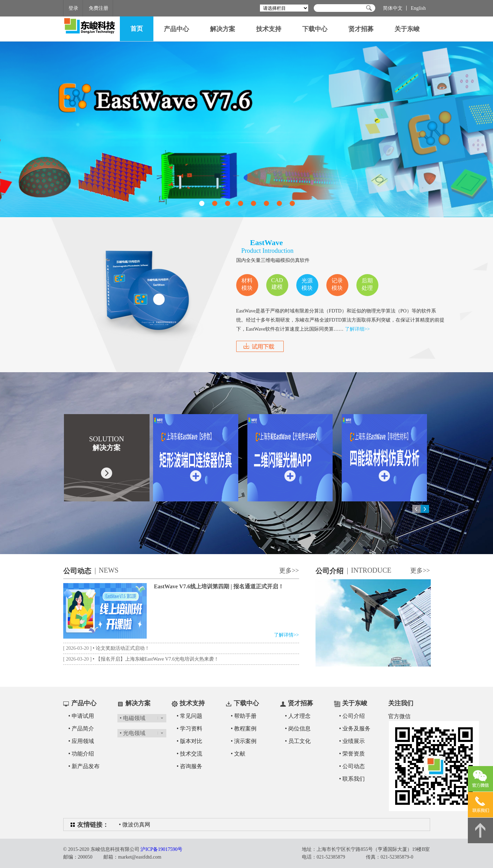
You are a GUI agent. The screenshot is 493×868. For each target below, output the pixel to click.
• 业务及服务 (355, 729)
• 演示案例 (244, 741)
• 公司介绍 (352, 716)
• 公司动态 (352, 766)
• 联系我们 (352, 779)
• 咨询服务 (190, 766)
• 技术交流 (190, 754)
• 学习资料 (190, 729)
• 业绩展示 (352, 741)
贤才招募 (361, 29)
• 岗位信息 (298, 729)
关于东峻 (407, 29)
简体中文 (393, 8)
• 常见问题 (190, 716)
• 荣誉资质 (352, 754)
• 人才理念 (298, 716)
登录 (73, 8)
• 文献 (238, 754)
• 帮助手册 (244, 716)
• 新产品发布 (84, 766)
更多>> (289, 571)
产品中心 (176, 29)
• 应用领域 (81, 741)
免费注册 (99, 8)
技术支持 (269, 29)
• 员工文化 (298, 741)
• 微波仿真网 (135, 825)
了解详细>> (357, 329)
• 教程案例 (244, 729)
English (418, 8)
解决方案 (223, 29)
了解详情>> (287, 635)
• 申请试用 (81, 716)
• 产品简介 (81, 729)
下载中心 (315, 29)
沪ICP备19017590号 (161, 849)
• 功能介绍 (81, 754)
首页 (137, 29)
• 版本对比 (190, 741)
